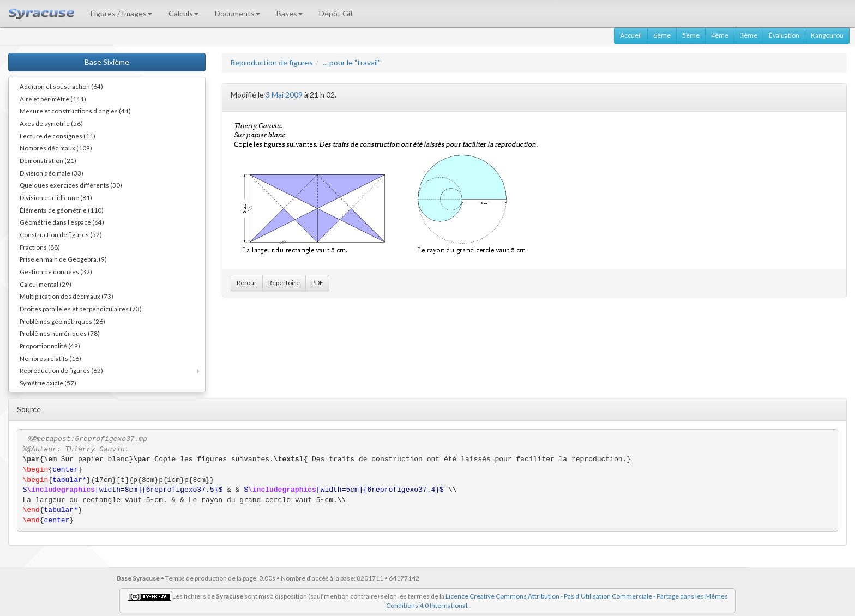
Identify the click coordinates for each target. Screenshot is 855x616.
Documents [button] (237, 13)
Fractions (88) (40, 247)
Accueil (631, 35)
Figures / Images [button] (121, 13)
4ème (720, 35)
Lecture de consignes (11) (58, 136)
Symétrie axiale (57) (48, 383)
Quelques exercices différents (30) (71, 185)
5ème (691, 35)
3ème (749, 35)
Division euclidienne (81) (56, 197)
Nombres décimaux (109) (56, 148)
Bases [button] (290, 13)
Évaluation (784, 35)
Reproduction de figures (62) (61, 370)
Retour (247, 283)
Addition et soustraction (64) (61, 86)
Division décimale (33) (52, 173)
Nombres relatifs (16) (50, 358)
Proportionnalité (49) (50, 346)
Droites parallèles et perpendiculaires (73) (81, 309)
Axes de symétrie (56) (51, 123)
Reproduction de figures (272, 62)
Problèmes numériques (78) (60, 333)
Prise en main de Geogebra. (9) (63, 259)
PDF (317, 283)
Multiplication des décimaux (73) (67, 296)
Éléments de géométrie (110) (62, 210)
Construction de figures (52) (61, 234)
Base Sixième (107, 62)
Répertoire (284, 283)
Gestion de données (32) (56, 271)
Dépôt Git (336, 13)
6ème (662, 35)
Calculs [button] (183, 13)
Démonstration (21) (48, 160)
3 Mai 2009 (284, 95)
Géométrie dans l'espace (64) (62, 222)
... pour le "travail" (352, 62)
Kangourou (827, 35)
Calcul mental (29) (46, 284)
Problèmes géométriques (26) (62, 321)
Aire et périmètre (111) (53, 99)
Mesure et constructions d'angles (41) (75, 111)
